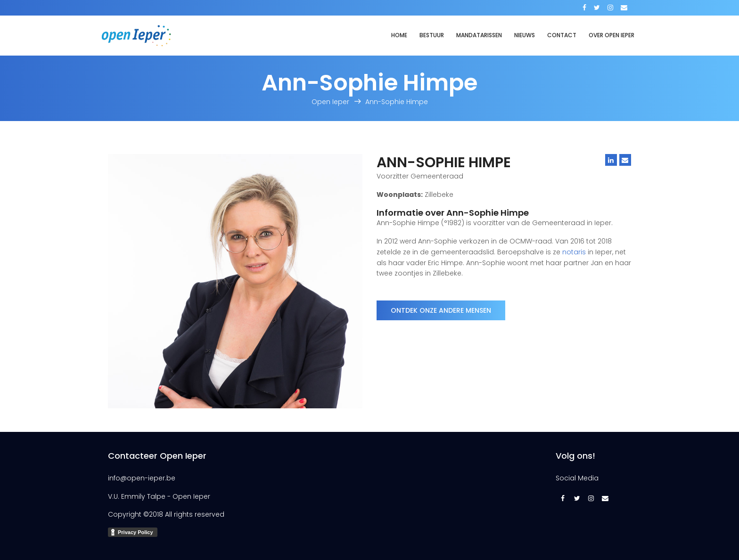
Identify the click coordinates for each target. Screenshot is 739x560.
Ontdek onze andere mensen (441, 310)
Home (399, 35)
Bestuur (432, 35)
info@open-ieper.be (142, 478)
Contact (562, 35)
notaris (574, 252)
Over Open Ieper (612, 35)
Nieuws (525, 35)
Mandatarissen (479, 35)
